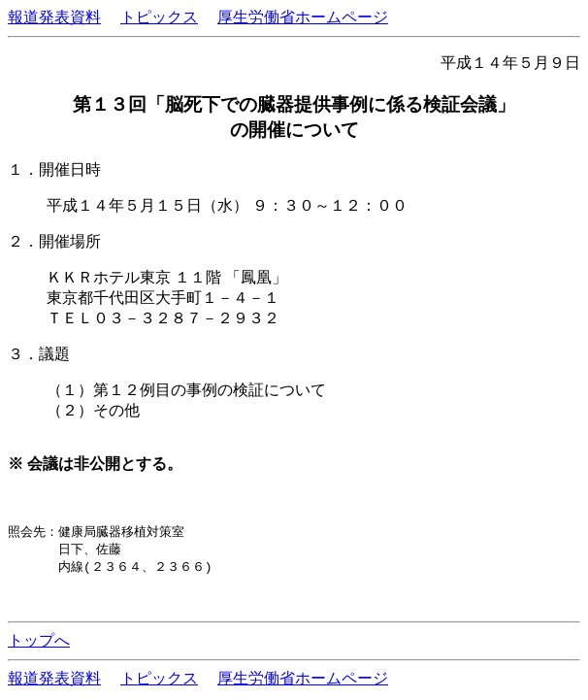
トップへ (39, 643)
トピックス (159, 17)
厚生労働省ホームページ (303, 17)
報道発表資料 (54, 17)
